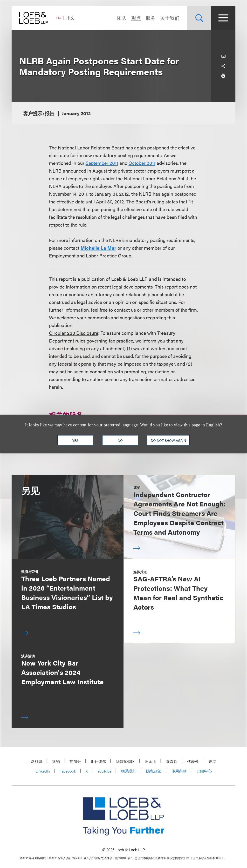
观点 (136, 18)
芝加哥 (75, 761)
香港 (212, 761)
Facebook (68, 771)
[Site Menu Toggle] (223, 18)
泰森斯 (172, 761)
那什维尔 (98, 761)
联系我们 (129, 771)
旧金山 (151, 761)
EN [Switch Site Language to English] (58, 18)
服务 (151, 18)
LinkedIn (43, 771)
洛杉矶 (37, 761)
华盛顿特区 (125, 761)
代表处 (193, 761)
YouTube (104, 771)
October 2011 (142, 163)
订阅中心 (204, 771)
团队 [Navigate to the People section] (122, 18)
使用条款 (179, 771)
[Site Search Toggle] (199, 18)
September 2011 (102, 163)
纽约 (56, 761)
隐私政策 (154, 771)
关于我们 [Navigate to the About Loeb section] (170, 18)
